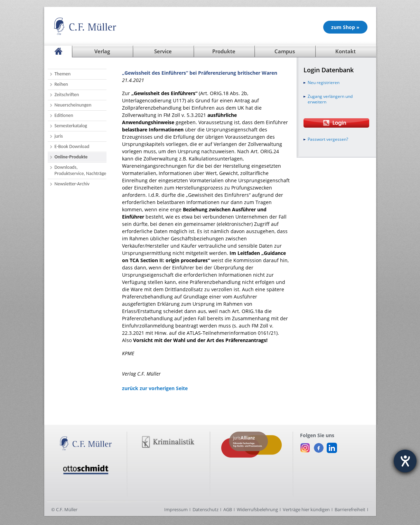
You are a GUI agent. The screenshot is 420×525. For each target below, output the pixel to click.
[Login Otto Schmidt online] (336, 123)
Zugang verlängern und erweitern (330, 99)
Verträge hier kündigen (306, 509)
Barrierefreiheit (350, 509)
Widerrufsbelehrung (257, 509)
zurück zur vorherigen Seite (155, 388)
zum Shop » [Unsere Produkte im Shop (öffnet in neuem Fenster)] (345, 27)
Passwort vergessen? (328, 139)
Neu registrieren (324, 83)
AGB (228, 509)
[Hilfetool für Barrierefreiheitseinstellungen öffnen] (405, 461)
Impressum (176, 509)
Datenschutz (206, 509)
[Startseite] (58, 52)
